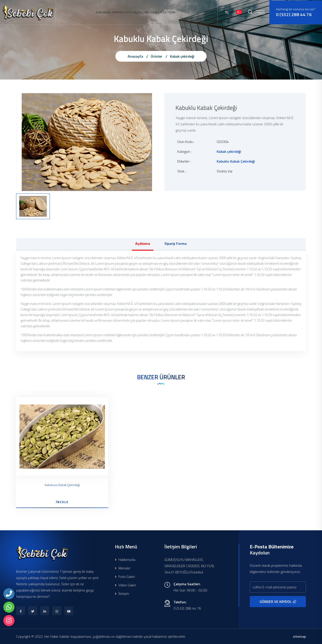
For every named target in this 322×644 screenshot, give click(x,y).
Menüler (123, 568)
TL (227, 12)
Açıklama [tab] (143, 243)
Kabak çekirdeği (182, 56)
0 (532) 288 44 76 (294, 15)
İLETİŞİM (177, 12)
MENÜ (115, 12)
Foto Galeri (125, 577)
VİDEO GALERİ (157, 12)
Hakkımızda (125, 560)
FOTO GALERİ (133, 12)
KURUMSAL (96, 12)
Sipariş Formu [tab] (176, 243)
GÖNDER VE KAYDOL (278, 602)
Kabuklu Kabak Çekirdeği (236, 161)
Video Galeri (125, 585)
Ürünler (157, 56)
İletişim (122, 594)
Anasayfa (135, 56)
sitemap (299, 636)
